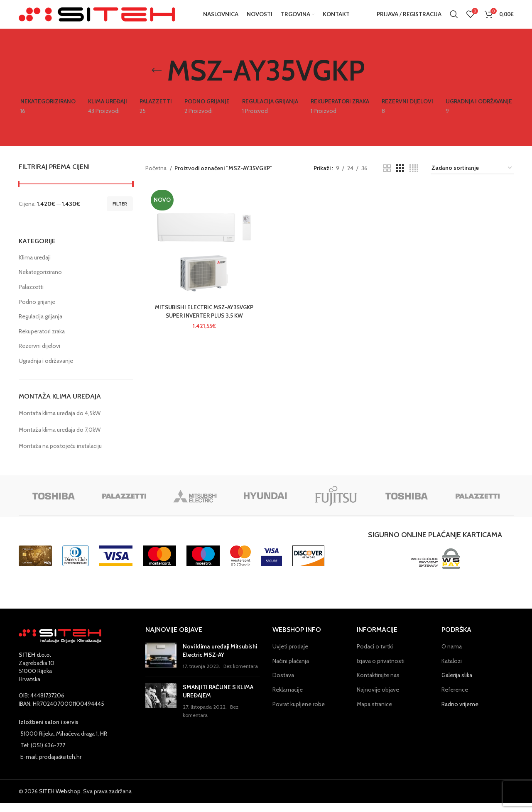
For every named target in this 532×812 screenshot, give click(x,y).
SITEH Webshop (60, 800)
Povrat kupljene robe (299, 713)
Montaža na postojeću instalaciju (60, 455)
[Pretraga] (454, 19)
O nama (452, 655)
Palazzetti (31, 296)
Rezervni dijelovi (39, 355)
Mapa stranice (374, 713)
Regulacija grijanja (40, 325)
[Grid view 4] (414, 177)
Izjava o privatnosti (381, 670)
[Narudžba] (472, 177)
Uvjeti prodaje (290, 655)
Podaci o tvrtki (375, 655)
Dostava (283, 684)
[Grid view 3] (400, 177)
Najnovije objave (378, 698)
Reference (455, 698)
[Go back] (157, 79)
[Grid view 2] (387, 177)
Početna (157, 177)
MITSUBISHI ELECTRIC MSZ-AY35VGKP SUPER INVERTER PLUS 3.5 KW (203, 322)
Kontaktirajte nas (378, 684)
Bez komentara (241, 675)
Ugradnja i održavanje (46, 369)
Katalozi (452, 670)
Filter (120, 212)
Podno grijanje (37, 311)
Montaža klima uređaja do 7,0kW (60, 438)
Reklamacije (288, 698)
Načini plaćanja (291, 670)
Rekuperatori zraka (42, 340)
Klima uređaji (35, 266)
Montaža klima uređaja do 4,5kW (60, 422)
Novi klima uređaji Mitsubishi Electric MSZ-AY (220, 659)
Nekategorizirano (40, 281)
